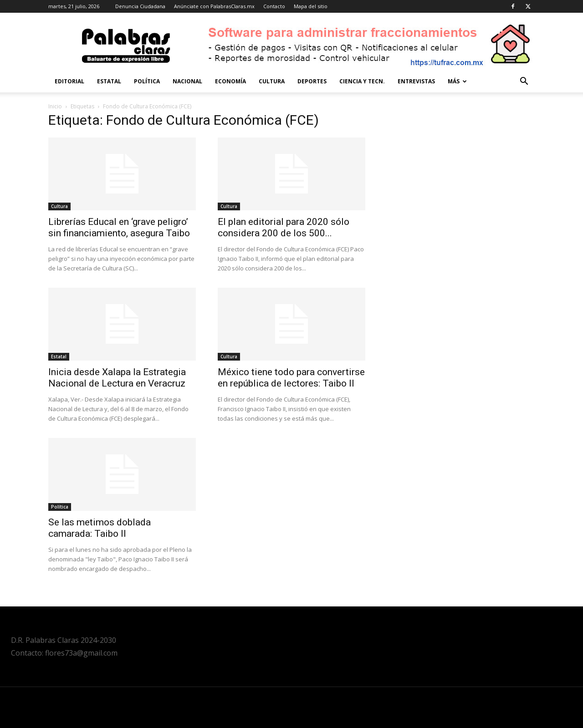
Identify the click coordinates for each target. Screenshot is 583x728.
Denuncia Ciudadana (140, 6)
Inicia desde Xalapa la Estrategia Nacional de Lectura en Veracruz (117, 378)
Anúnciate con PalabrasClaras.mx (214, 6)
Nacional (187, 81)
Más (457, 81)
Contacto (274, 6)
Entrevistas (416, 81)
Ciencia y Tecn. (362, 81)
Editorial (69, 81)
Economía (230, 81)
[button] (524, 82)
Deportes (312, 81)
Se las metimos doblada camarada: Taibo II (100, 528)
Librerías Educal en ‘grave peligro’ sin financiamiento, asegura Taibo (119, 227)
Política (147, 81)
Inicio (55, 106)
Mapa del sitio (311, 6)
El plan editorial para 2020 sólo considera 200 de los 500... (284, 227)
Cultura (272, 81)
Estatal (109, 81)
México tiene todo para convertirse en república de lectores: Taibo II (291, 378)
